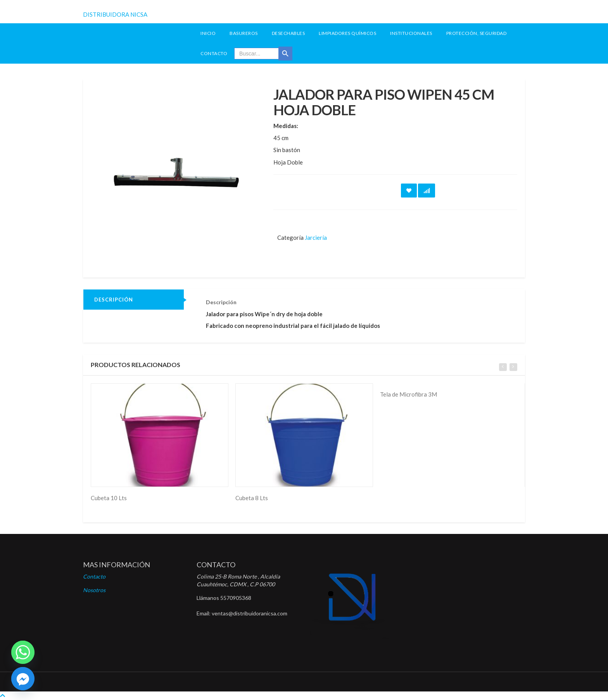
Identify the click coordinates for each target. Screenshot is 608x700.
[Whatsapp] (23, 652)
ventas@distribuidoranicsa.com (250, 613)
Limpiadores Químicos (347, 33)
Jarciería (316, 237)
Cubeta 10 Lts (109, 498)
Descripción (114, 300)
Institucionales (411, 33)
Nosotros (94, 590)
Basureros (244, 33)
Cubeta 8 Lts (252, 498)
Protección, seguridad (477, 33)
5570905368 (236, 598)
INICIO (208, 33)
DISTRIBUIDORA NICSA (115, 14)
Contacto (214, 53)
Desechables (288, 33)
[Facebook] (23, 679)
